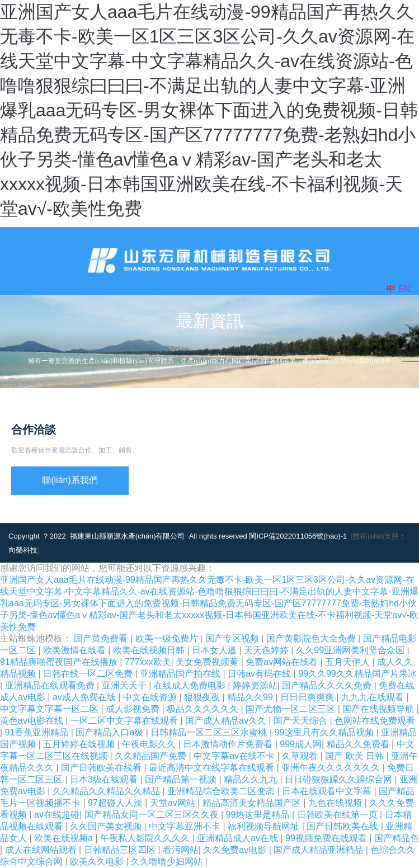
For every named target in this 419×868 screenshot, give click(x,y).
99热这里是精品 (259, 815)
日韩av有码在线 (260, 674)
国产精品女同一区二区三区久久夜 (153, 815)
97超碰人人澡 (116, 803)
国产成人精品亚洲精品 (319, 850)
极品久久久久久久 (204, 709)
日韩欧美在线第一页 (338, 815)
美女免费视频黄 (208, 662)
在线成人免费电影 (191, 685)
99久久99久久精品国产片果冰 (357, 674)
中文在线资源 (151, 697)
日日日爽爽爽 (308, 697)
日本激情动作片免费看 (229, 744)
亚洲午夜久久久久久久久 (332, 768)
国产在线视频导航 (379, 709)
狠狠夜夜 (203, 697)
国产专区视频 (233, 638)
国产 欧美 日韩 (356, 756)
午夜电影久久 (150, 744)
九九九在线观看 (374, 697)
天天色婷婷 (267, 650)
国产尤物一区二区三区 (291, 709)
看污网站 (181, 850)
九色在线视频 (336, 803)
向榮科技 (23, 550)
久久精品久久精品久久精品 (107, 791)
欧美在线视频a (65, 838)
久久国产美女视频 (107, 826)
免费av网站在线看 (283, 662)
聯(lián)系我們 (70, 480)
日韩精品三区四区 (121, 850)
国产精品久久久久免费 (328, 685)
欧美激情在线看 (76, 650)
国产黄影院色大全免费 (312, 638)
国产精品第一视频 (182, 779)
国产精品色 (397, 838)
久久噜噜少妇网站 (168, 862)
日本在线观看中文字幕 (328, 791)
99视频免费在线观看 (327, 838)
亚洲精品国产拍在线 (181, 674)
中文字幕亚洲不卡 (186, 826)
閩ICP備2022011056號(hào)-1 (298, 536)
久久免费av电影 (236, 850)
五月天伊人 (349, 662)
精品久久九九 (252, 779)
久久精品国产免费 (152, 756)
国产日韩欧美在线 (343, 826)
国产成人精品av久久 (227, 721)
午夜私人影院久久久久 (146, 838)
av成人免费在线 (85, 697)
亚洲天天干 (125, 685)
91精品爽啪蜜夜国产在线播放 (60, 662)
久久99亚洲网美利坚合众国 (351, 650)
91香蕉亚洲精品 (38, 732)
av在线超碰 (57, 815)
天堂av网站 (174, 803)
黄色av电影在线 (33, 721)
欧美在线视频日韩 (150, 650)
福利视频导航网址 (265, 826)
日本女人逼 (215, 650)
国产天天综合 (302, 721)
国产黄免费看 (102, 638)
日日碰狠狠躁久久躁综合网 (340, 779)
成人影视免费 (134, 709)
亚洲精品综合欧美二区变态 (222, 791)
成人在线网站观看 (42, 850)
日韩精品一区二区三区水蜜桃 (210, 732)
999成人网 (301, 744)
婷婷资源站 (255, 685)
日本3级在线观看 (105, 779)
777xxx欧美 (148, 662)
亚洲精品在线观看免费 (51, 685)
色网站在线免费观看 (375, 721)
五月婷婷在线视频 (80, 744)
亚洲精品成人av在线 (239, 838)
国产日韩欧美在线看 (102, 768)
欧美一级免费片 (168, 638)
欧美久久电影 (98, 862)
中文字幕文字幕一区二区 (50, 709)
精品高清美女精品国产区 (253, 803)
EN (404, 289)
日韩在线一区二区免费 (89, 674)
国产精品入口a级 (110, 732)
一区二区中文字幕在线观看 (125, 721)
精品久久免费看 (359, 744)
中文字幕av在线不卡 (235, 756)
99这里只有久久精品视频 (325, 732)
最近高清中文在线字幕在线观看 (213, 768)
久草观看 (301, 756)
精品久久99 (251, 697)
